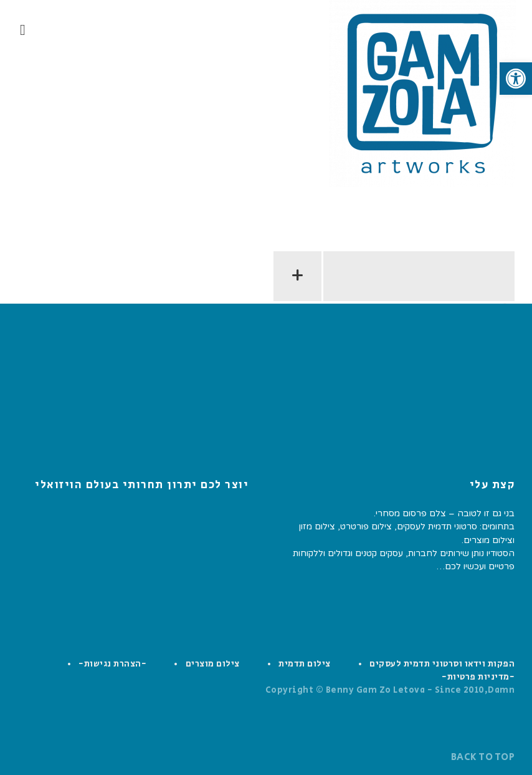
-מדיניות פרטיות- (478, 677)
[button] (516, 79)
